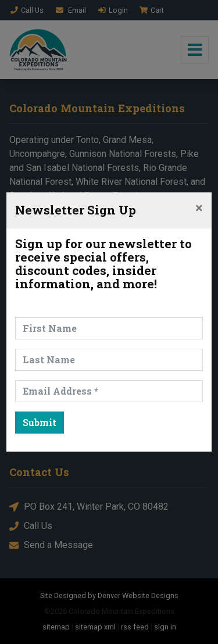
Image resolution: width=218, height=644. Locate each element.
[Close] (199, 208)
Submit (40, 422)
